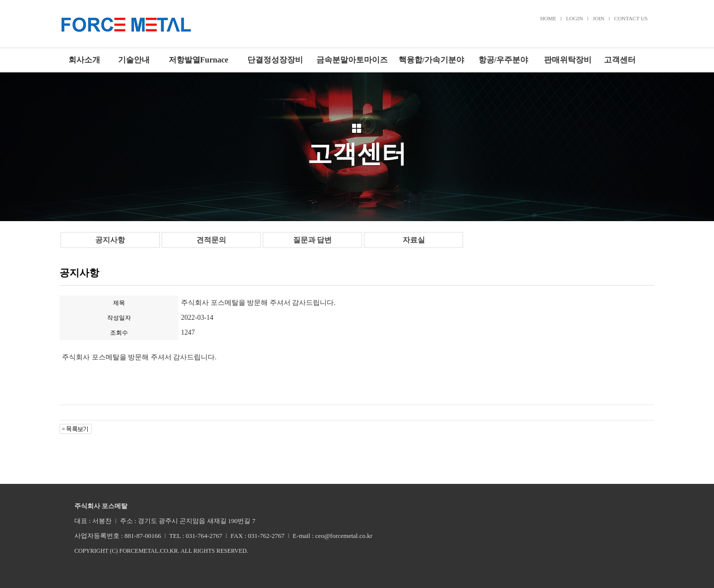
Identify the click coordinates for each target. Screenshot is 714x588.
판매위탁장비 (568, 60)
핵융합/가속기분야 (431, 60)
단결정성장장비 (275, 60)
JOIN (598, 18)
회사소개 (84, 60)
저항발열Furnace (199, 60)
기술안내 (134, 60)
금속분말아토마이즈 (352, 60)
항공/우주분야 (503, 60)
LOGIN (574, 18)
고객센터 (620, 60)
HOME (548, 18)
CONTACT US (631, 18)
